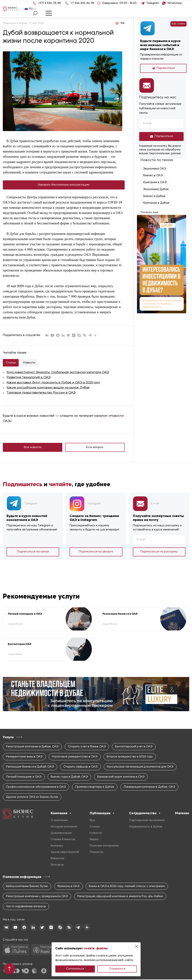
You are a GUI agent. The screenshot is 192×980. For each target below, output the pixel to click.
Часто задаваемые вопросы (26, 907)
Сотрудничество (145, 814)
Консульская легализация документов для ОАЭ (140, 767)
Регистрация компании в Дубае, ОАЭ (32, 747)
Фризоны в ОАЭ (68, 887)
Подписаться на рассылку (159, 552)
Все (92, 821)
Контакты (57, 865)
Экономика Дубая (156, 189)
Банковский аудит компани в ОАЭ (121, 777)
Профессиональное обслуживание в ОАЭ (36, 788)
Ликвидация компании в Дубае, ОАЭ (149, 788)
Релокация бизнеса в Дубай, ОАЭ (30, 767)
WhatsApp (175, 3)
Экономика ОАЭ (155, 169)
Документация (61, 834)
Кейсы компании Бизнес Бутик (27, 887)
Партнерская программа (147, 821)
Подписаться (163, 68)
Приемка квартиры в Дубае (95, 788)
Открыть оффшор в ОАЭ (80, 767)
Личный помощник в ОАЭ (24, 777)
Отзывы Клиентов (63, 840)
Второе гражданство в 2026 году (130, 757)
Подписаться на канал (33, 552)
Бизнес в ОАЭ (153, 176)
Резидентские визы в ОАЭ (24, 757)
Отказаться (117, 969)
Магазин (182, 814)
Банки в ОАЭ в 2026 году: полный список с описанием (127, 887)
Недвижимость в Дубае (146, 827)
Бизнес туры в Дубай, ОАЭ (69, 777)
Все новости (33, 448)
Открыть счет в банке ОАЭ (87, 747)
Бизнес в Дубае (154, 196)
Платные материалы (104, 846)
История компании (64, 827)
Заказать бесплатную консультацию (64, 185)
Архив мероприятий (65, 853)
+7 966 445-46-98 (82, 3)
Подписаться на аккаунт (96, 552)
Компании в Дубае (156, 202)
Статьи (11, 363)
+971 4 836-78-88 (49, 3)
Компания (61, 814)
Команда (57, 846)
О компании (59, 821)
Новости (29, 363)
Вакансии (57, 859)
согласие (153, 150)
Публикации (102, 814)
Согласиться (75, 969)
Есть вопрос (95, 448)
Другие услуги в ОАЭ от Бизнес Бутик (32, 798)
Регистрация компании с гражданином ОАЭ (37, 897)
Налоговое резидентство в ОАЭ (75, 757)
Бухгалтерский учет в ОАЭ (134, 747)
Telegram (153, 3)
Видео (94, 840)
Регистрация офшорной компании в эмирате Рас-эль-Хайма (120, 897)
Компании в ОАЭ (155, 182)
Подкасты (97, 853)
